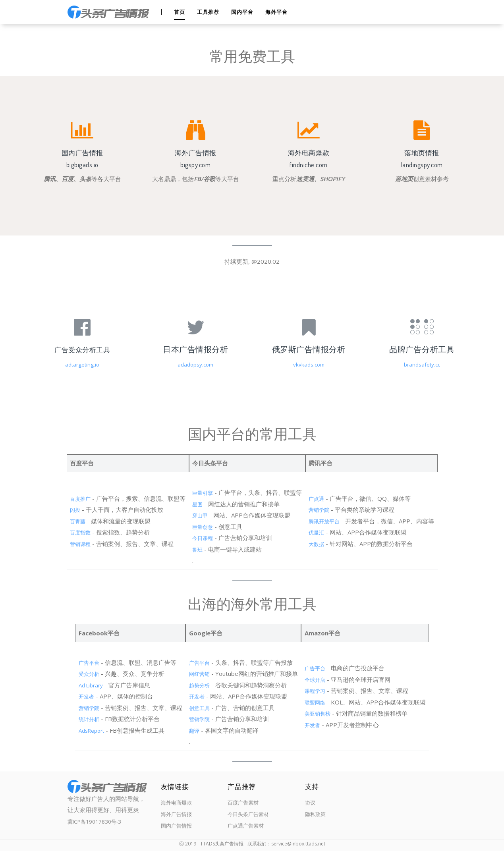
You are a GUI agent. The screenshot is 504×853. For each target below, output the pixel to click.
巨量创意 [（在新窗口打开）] (202, 527)
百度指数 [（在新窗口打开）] (76, 532)
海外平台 (277, 12)
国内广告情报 (179, 829)
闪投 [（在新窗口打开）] (70, 509)
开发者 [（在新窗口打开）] (83, 696)
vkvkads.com (309, 364)
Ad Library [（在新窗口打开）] (88, 685)
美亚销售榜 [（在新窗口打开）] (321, 713)
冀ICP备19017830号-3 (98, 821)
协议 (308, 803)
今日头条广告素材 (249, 816)
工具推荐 (209, 12)
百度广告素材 (243, 803)
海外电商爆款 (179, 803)
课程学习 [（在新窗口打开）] (318, 691)
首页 (180, 12)
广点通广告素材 (246, 829)
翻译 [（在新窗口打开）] (193, 730)
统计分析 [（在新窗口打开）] (86, 719)
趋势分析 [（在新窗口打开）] (199, 685)
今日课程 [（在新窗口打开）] (202, 538)
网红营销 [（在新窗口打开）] (199, 674)
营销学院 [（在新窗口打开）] (321, 509)
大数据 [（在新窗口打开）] (318, 544)
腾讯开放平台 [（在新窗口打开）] (327, 521)
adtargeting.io (82, 364)
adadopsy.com (195, 364)
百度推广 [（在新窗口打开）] (76, 498)
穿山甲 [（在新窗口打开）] (199, 515)
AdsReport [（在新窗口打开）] (89, 730)
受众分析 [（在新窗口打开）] (86, 674)
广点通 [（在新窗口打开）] (318, 498)
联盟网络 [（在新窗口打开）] (318, 702)
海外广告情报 (179, 816)
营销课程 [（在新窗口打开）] (76, 544)
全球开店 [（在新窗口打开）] (318, 679)
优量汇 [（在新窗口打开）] (318, 532)
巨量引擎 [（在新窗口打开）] (202, 492)
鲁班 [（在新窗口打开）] (196, 549)
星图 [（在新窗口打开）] (196, 504)
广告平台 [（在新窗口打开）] (86, 662)
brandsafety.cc (422, 364)
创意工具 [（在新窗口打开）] (199, 708)
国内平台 (243, 12)
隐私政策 (314, 816)
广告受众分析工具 (82, 349)
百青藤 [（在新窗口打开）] (73, 521)
